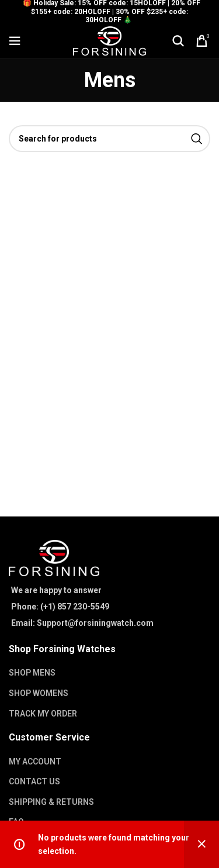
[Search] (178, 41)
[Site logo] (109, 40)
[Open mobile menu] (15, 41)
